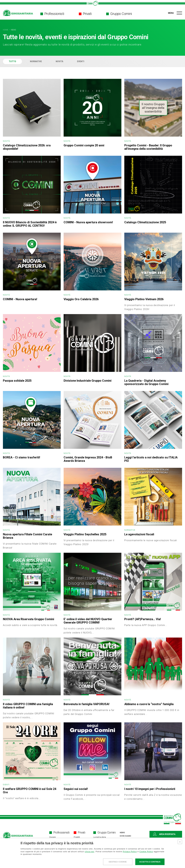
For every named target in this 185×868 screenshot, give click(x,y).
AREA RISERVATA (164, 834)
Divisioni (53, 837)
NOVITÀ (59, 61)
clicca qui (90, 852)
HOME (6, 30)
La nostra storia (100, 837)
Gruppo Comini (119, 14)
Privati (85, 14)
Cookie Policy (146, 852)
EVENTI (81, 61)
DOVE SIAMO (125, 836)
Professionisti (52, 14)
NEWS (13, 30)
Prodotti (77, 837)
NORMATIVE (36, 61)
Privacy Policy (130, 852)
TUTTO (12, 61)
